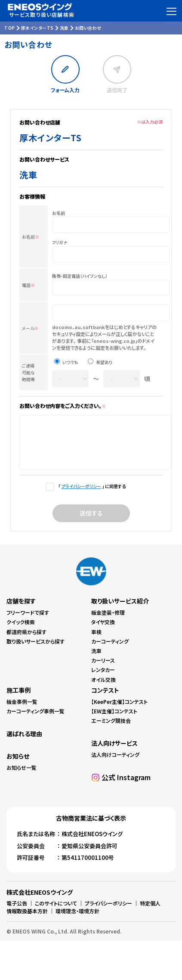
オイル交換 (103, 689)
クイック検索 (21, 631)
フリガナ (60, 242)
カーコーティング (110, 650)
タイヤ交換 (103, 631)
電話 (28, 285)
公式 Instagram (126, 786)
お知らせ (18, 765)
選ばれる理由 (24, 743)
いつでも (70, 362)
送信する (91, 522)
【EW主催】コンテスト (114, 720)
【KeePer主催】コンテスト (119, 711)
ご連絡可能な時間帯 (28, 373)
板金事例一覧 (22, 711)
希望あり (104, 362)
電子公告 (17, 912)
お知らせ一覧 (22, 776)
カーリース (103, 669)
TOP (10, 28)
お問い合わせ (88, 28)
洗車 (64, 28)
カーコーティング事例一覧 (35, 720)
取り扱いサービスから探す (35, 650)
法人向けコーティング (115, 764)
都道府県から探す (26, 641)
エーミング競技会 (111, 730)
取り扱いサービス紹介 (120, 610)
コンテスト (105, 699)
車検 (96, 641)
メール (30, 328)
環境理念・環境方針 (77, 920)
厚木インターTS (37, 28)
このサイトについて (56, 912)
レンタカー (103, 679)
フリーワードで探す (28, 621)
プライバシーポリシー (81, 495)
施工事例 (19, 699)
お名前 (31, 237)
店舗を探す (21, 610)
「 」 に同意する (91, 495)
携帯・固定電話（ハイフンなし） (80, 276)
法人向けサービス (114, 752)
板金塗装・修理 (108, 621)
